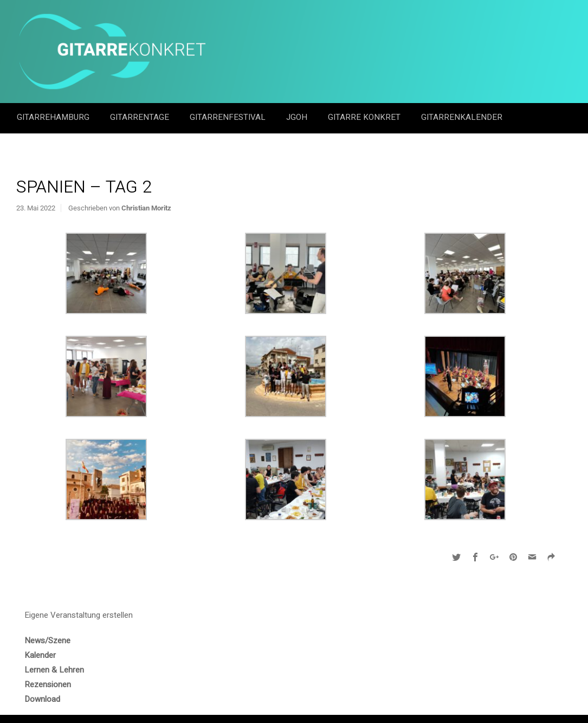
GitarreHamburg (54, 117)
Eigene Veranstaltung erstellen (79, 615)
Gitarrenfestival (229, 117)
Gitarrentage (141, 117)
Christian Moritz (146, 208)
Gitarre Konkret (365, 117)
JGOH (298, 117)
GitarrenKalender (462, 117)
